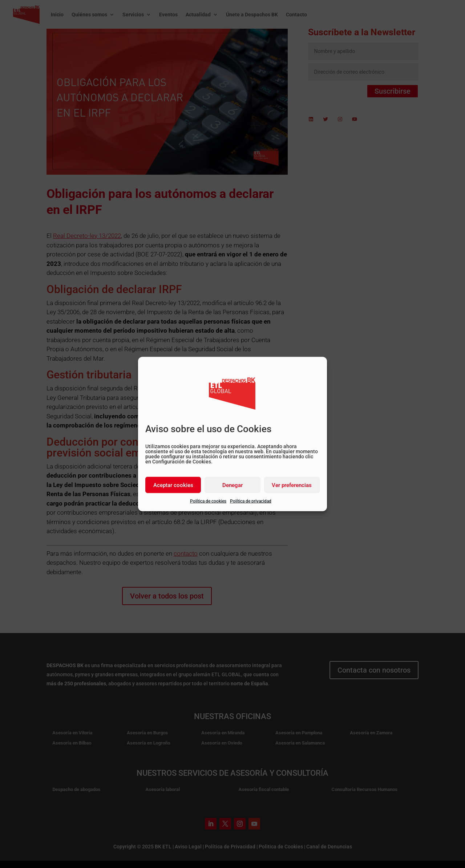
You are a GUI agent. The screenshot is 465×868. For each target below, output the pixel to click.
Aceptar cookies (173, 485)
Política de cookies (208, 501)
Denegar (232, 485)
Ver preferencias (292, 485)
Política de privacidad (251, 501)
